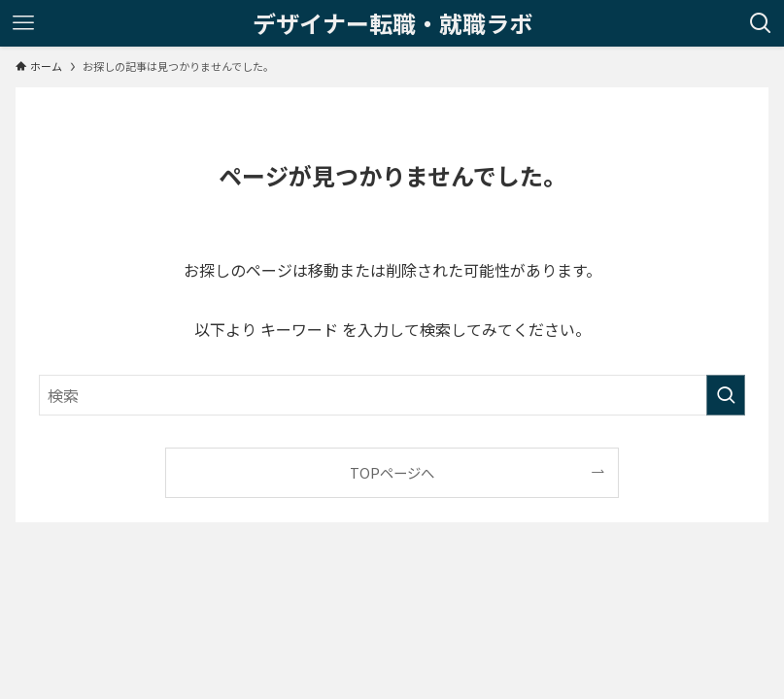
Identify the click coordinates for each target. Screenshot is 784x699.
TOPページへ (392, 472)
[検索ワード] (392, 395)
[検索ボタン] (761, 23)
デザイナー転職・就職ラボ (392, 23)
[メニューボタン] (23, 23)
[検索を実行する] (726, 395)
